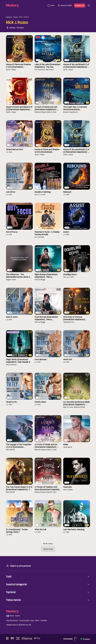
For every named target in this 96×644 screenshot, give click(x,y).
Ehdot (37, 621)
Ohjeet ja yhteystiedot (19, 566)
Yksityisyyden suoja (26, 621)
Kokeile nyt (80, 6)
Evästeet (44, 621)
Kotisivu (9, 17)
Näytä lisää (48, 549)
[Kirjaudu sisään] (65, 6)
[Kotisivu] (26, 5)
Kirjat (16, 17)
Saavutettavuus (12, 621)
